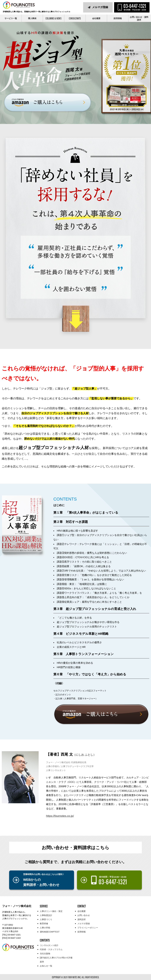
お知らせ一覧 (46, 966)
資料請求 (82, 919)
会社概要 (96, 18)
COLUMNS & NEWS (54, 18)
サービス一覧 (11, 18)
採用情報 (118, 18)
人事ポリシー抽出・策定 (51, 911)
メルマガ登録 (100, 7)
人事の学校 (45, 928)
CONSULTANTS (75, 18)
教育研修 (44, 924)
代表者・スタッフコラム (51, 949)
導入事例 (32, 18)
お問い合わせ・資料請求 (139, 19)
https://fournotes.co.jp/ (60, 816)
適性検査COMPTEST (50, 932)
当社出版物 (45, 954)
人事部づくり (46, 919)
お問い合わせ (84, 915)
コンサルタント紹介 (49, 945)
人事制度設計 (46, 915)
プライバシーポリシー (88, 928)
